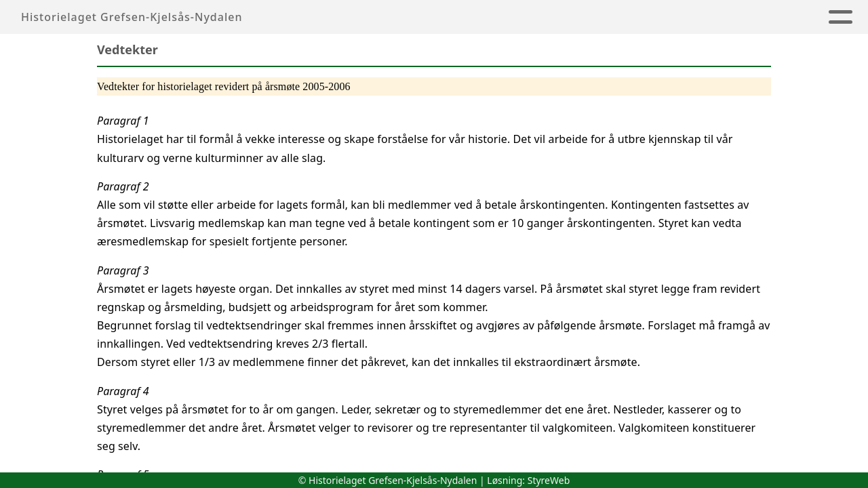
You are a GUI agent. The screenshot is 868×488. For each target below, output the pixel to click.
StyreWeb (549, 480)
